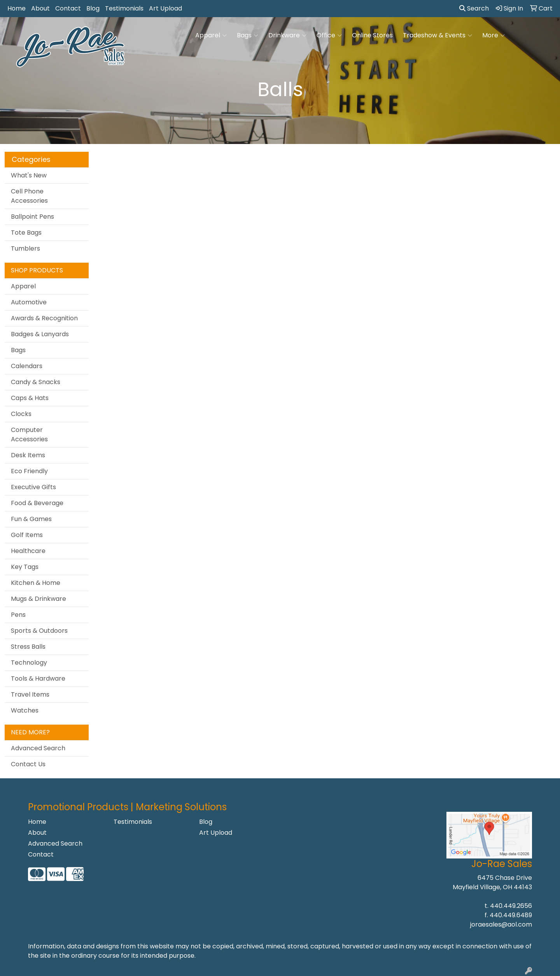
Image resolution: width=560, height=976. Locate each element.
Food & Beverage (37, 503)
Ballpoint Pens (32, 217)
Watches (25, 710)
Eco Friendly (29, 471)
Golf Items (27, 535)
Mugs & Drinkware (38, 599)
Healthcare (28, 551)
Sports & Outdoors (39, 631)
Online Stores (372, 35)
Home (17, 8)
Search (474, 8)
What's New (29, 175)
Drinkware (287, 35)
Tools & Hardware (38, 678)
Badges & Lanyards (40, 334)
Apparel (211, 35)
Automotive (29, 302)
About (40, 8)
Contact (68, 8)
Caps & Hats (30, 398)
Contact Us (28, 764)
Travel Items (30, 694)
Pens (18, 615)
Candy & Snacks (36, 382)
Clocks (21, 414)
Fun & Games (31, 519)
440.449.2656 (511, 906)
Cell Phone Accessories (29, 196)
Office (329, 35)
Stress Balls (28, 647)
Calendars (27, 366)
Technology (29, 663)
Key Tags (25, 567)
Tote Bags (26, 233)
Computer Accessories (29, 434)
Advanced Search (38, 748)
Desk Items (28, 455)
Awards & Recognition (44, 318)
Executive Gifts (33, 487)
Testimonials (124, 8)
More (493, 35)
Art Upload (165, 8)
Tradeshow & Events (437, 35)
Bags (248, 35)
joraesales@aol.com (501, 924)
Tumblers (25, 248)
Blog (93, 8)
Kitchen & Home (36, 583)
